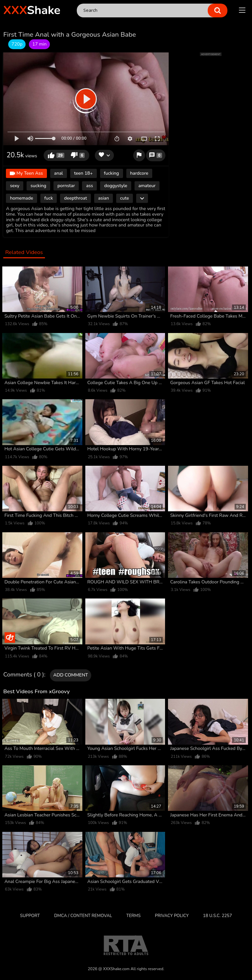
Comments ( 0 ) (24, 675)
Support (30, 916)
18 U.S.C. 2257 (218, 916)
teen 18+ (84, 173)
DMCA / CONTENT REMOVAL (83, 916)
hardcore (139, 173)
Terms (133, 916)
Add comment (71, 675)
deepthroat (75, 198)
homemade (21, 198)
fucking (112, 173)
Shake (32, 10)
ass (89, 186)
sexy (15, 186)
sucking (38, 186)
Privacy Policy (172, 916)
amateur (147, 186)
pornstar (66, 186)
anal (59, 173)
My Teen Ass (26, 174)
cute (125, 198)
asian (104, 198)
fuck (49, 198)
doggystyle (115, 186)
